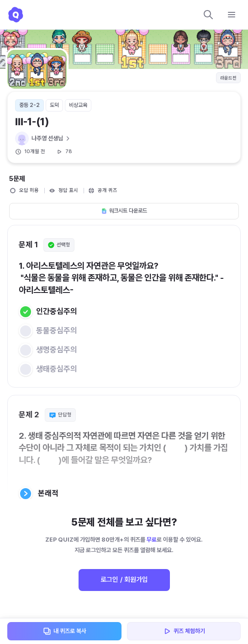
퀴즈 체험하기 (184, 631)
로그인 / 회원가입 (124, 580)
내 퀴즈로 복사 (64, 631)
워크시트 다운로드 (124, 211)
